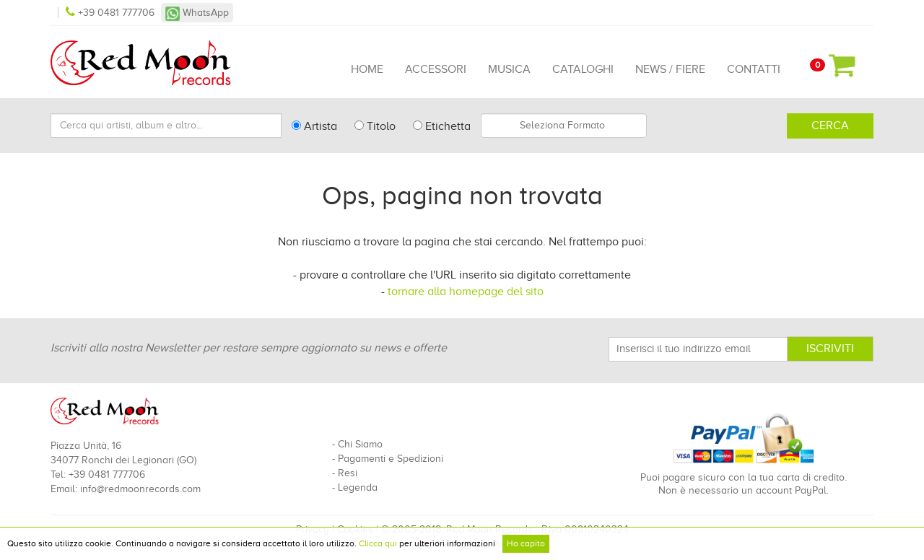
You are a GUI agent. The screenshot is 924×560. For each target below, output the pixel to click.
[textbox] (564, 126)
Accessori (436, 69)
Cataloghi (583, 69)
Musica (509, 69)
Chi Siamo (360, 444)
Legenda (358, 487)
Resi (348, 473)
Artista (314, 126)
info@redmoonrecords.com (140, 489)
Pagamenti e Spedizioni (391, 459)
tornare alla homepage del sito (466, 292)
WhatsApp (197, 13)
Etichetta (442, 126)
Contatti (754, 69)
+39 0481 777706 (112, 13)
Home (367, 69)
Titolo (375, 126)
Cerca (830, 126)
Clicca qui (378, 543)
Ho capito (526, 543)
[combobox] (564, 126)
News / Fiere (670, 69)
